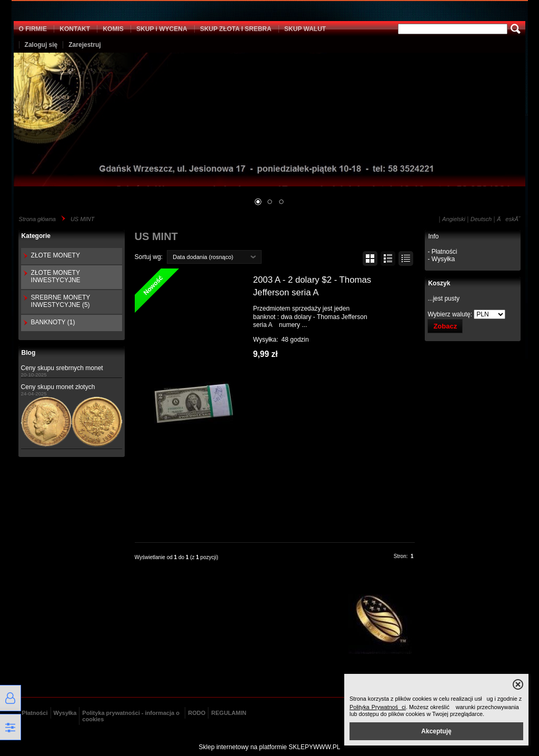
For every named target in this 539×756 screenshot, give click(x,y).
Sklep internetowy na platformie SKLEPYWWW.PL (270, 747)
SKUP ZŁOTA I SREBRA (236, 29)
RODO (197, 713)
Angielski (454, 219)
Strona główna (37, 219)
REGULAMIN (229, 713)
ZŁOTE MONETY (56, 255)
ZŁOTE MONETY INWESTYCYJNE (56, 276)
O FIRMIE (33, 29)
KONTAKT (75, 29)
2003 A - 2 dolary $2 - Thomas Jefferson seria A (312, 286)
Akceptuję (436, 731)
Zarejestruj (84, 45)
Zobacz (445, 326)
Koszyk (439, 283)
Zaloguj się (41, 45)
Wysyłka (65, 713)
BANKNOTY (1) (53, 322)
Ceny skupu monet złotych (58, 387)
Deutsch (481, 219)
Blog (29, 353)
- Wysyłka (441, 259)
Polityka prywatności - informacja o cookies (131, 716)
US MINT (82, 219)
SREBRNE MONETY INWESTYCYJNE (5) (61, 301)
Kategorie (36, 236)
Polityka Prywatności (378, 707)
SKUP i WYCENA (162, 29)
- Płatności (442, 252)
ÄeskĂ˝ (508, 219)
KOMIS (113, 29)
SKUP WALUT (305, 29)
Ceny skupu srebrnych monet (62, 368)
